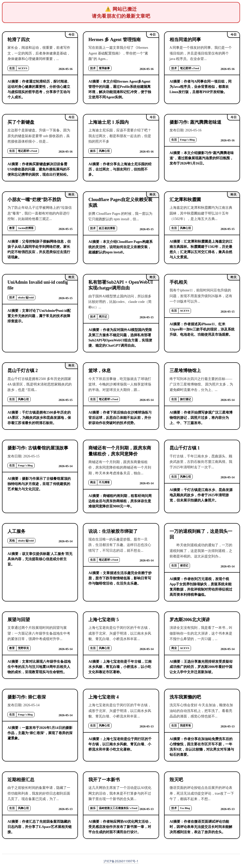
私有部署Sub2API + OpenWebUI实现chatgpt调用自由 (121, 285)
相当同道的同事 (185, 40)
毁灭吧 (176, 780)
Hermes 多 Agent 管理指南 (114, 40)
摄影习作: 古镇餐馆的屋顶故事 (38, 448)
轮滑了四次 (19, 40)
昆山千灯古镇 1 (185, 448)
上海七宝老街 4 (104, 697)
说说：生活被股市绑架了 (113, 531)
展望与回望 (19, 620)
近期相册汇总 (21, 780)
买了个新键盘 (21, 122)
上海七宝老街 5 (104, 620)
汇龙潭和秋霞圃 (185, 200)
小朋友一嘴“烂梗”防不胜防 (34, 200)
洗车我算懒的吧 (185, 697)
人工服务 (16, 531)
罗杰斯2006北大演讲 (190, 620)
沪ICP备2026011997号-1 (121, 861)
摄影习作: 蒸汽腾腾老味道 (196, 122)
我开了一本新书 (104, 780)
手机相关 (179, 282)
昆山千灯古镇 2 (23, 371)
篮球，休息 (100, 371)
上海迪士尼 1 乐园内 (109, 122)
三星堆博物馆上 (185, 371)
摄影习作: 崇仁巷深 (27, 697)
